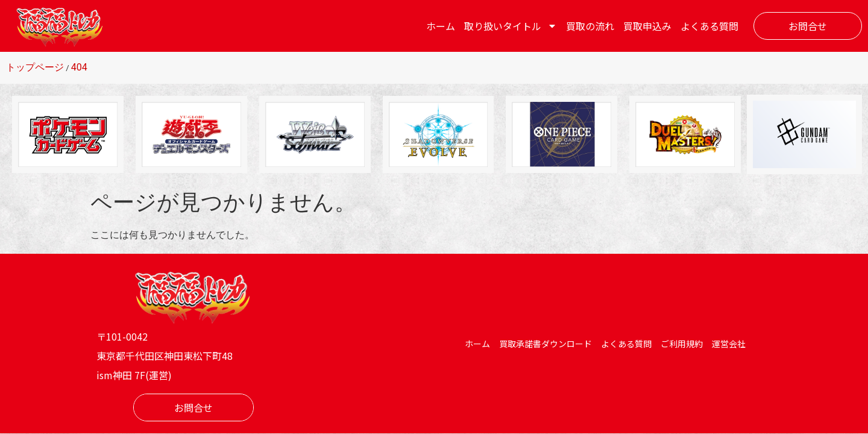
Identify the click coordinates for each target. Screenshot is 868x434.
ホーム (441, 26)
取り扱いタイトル (511, 26)
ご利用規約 (682, 344)
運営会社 (729, 344)
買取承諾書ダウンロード (546, 344)
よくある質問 (709, 26)
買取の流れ (590, 26)
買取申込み (647, 26)
